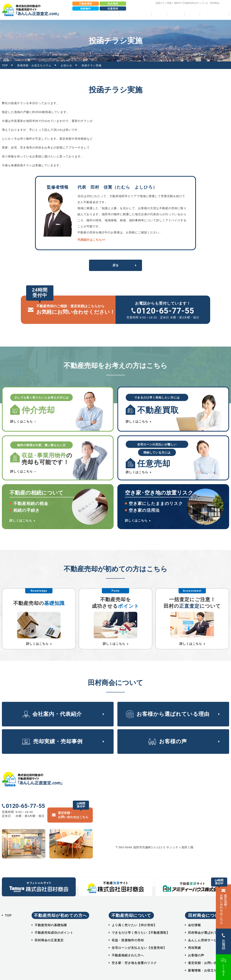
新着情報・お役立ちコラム (34, 65)
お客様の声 (176, 14)
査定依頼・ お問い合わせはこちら (223, 909)
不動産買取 (86, 4)
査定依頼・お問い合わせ (206, 954)
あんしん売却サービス (204, 931)
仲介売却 (113, 4)
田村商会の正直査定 (49, 931)
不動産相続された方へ (128, 946)
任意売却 (113, 9)
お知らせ (66, 65)
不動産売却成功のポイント (54, 924)
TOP (76, 14)
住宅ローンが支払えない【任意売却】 (139, 939)
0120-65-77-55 (165, 311)
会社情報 (194, 916)
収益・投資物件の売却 (128, 931)
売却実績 (159, 14)
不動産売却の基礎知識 (51, 916)
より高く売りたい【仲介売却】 (134, 916)
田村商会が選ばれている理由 (209, 924)
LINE (223, 970)
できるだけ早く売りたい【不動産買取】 (141, 924)
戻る (115, 265)
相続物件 (86, 9)
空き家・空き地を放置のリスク (134, 954)
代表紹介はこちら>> (91, 240)
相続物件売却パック (214, 14)
